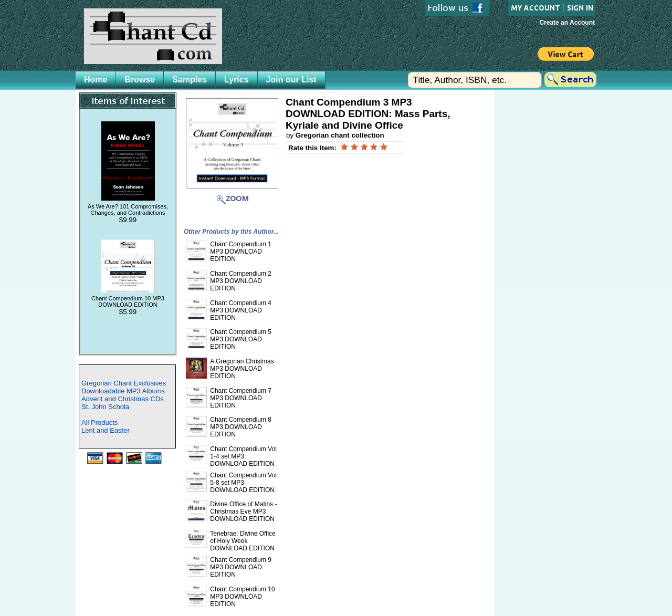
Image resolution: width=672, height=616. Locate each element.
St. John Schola (105, 407)
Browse (140, 80)
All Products (99, 422)
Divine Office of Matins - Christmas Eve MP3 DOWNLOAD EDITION (243, 511)
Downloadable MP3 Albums (123, 391)
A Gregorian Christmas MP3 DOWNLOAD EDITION (242, 369)
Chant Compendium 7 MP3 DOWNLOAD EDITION (241, 398)
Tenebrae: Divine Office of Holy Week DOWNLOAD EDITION (243, 541)
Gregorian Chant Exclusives (124, 383)
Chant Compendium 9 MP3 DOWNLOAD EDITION (241, 567)
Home (96, 80)
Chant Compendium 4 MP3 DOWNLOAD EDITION (241, 310)
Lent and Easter (106, 430)
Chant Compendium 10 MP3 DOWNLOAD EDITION (128, 301)
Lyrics (237, 80)
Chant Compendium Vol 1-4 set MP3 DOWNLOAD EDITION (243, 456)
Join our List (291, 80)
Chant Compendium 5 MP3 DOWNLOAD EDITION (241, 339)
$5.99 (128, 312)
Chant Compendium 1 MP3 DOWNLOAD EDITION (241, 252)
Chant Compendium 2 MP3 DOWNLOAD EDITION (241, 281)
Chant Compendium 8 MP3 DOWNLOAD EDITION (241, 427)
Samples (190, 80)
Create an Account (567, 23)
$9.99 (128, 220)
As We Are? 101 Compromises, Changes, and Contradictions (128, 210)
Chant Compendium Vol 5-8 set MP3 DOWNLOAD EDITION (243, 483)
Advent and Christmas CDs (123, 399)
